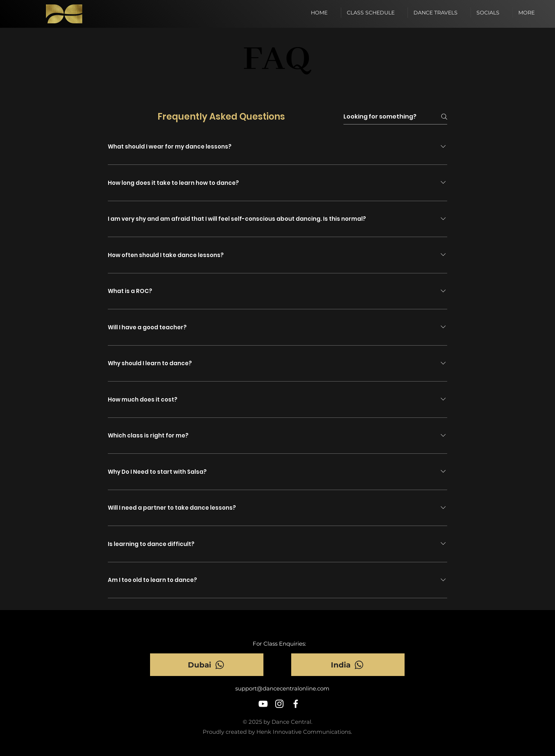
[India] (348, 665)
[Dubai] (207, 665)
